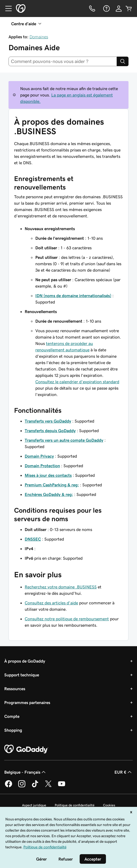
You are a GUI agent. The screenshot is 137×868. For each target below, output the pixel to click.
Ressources (15, 689)
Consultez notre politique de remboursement (67, 619)
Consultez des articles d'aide (51, 603)
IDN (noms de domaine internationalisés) (73, 296)
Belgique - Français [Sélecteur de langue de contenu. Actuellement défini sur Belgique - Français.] (25, 772)
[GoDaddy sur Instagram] (22, 786)
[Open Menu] (6, 9)
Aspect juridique (34, 805)
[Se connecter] (119, 9)
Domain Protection (42, 466)
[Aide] (106, 9)
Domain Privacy (39, 456)
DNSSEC (33, 539)
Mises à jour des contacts (48, 475)
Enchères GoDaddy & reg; (49, 494)
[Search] (123, 61)
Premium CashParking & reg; (52, 485)
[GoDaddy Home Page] (26, 749)
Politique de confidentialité (75, 805)
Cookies (109, 805)
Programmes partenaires (27, 702)
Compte (12, 716)
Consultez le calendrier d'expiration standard (77, 382)
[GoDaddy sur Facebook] (8, 786)
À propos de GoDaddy (25, 661)
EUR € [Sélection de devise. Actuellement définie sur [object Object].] (124, 772)
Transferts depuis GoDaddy (50, 431)
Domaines (39, 37)
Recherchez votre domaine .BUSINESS (61, 587)
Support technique (22, 675)
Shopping (13, 730)
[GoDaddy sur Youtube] (62, 786)
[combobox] (63, 61)
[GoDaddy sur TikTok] (35, 786)
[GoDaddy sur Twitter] (48, 786)
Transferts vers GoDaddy (48, 421)
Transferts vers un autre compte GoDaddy (64, 440)
